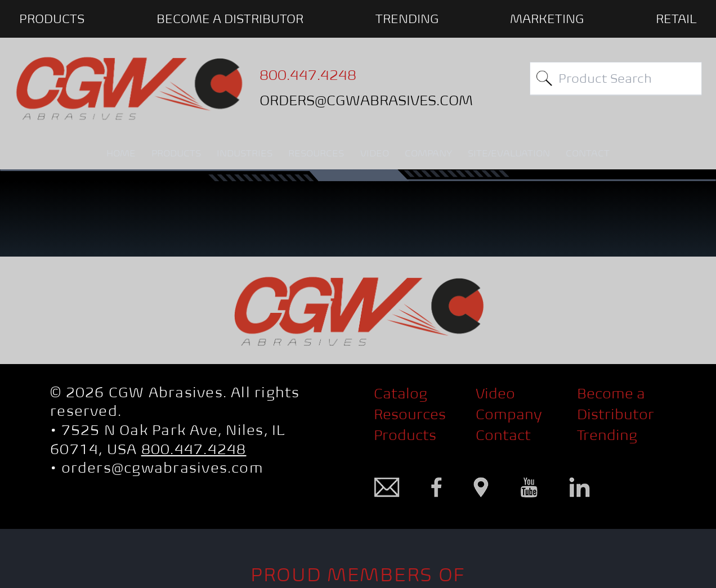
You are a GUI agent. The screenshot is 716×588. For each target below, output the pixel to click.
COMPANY (428, 153)
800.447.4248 (194, 449)
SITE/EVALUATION (509, 153)
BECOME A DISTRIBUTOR (230, 19)
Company (509, 414)
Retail (676, 19)
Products (405, 435)
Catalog (400, 394)
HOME (121, 153)
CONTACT (588, 153)
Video (495, 394)
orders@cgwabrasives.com (162, 468)
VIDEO (375, 153)
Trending (407, 19)
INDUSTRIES (245, 153)
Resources (410, 414)
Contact (503, 435)
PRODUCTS (52, 19)
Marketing (547, 19)
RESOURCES (316, 153)
